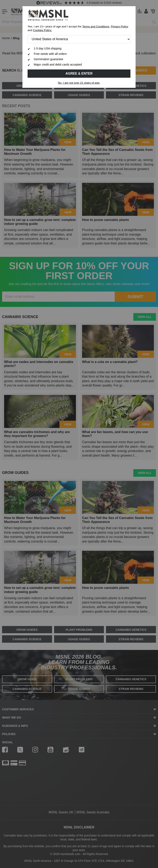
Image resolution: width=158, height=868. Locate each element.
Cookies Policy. (42, 30)
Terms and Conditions (96, 26)
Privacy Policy (120, 26)
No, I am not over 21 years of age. (79, 83)
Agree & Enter (79, 73)
